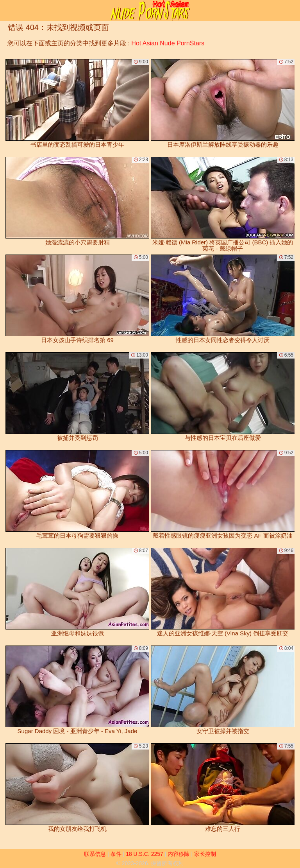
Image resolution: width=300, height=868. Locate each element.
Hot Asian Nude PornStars (168, 43)
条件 (116, 854)
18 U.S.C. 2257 (145, 854)
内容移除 (179, 854)
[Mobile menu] (7, 11)
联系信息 (95, 854)
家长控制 (205, 854)
